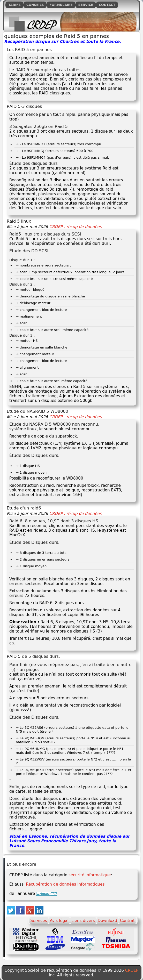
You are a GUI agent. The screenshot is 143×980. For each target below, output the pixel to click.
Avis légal (59, 921)
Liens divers (83, 921)
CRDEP (132, 970)
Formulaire (61, 5)
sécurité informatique (90, 875)
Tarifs (14, 5)
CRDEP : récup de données (75, 227)
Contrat (127, 921)
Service (86, 5)
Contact (107, 5)
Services (39, 921)
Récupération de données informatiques (65, 884)
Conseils (35, 5)
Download (108, 921)
